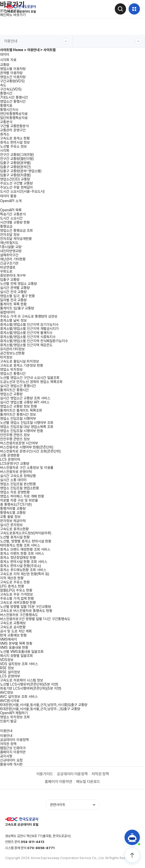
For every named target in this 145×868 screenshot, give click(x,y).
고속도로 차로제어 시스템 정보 (22, 680)
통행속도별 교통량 (13, 513)
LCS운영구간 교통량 (15, 464)
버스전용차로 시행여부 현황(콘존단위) (27, 447)
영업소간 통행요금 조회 (16, 230)
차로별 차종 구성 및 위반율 (19, 500)
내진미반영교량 (11, 251)
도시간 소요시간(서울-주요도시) (22, 191)
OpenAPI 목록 (11, 210)
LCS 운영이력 (10, 459)
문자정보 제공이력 (13, 521)
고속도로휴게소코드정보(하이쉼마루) (26, 533)
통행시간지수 (9, 110)
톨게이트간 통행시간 (14, 390)
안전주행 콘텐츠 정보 (15, 439)
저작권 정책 (8, 744)
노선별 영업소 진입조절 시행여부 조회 (27, 423)
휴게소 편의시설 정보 (15, 142)
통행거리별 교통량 (13, 508)
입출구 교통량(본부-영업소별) (21, 171)
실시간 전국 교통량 (13, 292)
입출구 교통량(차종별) (15, 175)
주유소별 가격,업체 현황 (17, 598)
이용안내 (36, 41)
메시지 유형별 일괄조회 (16, 656)
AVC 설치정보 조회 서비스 (19, 697)
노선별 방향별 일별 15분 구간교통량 (25, 607)
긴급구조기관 (9, 263)
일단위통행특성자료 (14, 118)
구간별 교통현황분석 (14, 126)
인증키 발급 (8, 721)
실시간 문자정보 (11, 525)
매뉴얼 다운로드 (88, 782)
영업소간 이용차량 (13, 77)
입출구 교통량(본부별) (15, 163)
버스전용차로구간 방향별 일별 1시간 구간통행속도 (35, 619)
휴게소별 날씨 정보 (13, 320)
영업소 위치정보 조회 (15, 717)
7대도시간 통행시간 (14, 97)
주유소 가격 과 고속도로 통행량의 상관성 (29, 316)
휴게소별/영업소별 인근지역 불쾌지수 (26, 333)
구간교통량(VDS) (12, 81)
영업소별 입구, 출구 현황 (17, 296)
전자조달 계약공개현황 (16, 239)
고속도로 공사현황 (13, 627)
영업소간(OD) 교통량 (15, 179)
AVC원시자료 (10, 701)
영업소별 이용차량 (13, 69)
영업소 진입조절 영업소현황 (19, 488)
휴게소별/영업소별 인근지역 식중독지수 (28, 337)
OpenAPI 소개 (11, 201)
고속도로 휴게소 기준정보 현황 (22, 365)
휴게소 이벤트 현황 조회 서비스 (22, 553)
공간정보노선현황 (12, 353)
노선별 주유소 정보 (13, 146)
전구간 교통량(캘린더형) (17, 159)
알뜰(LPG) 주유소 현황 (16, 590)
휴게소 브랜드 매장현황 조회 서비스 (25, 549)
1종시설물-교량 (11, 247)
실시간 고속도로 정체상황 (18, 476)
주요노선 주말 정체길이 (16, 187)
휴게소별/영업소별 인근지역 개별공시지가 (29, 329)
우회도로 (6, 271)
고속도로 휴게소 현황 (15, 138)
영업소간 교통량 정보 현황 (18, 406)
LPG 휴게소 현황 (12, 586)
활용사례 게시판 (11, 764)
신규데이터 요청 (11, 760)
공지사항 (6, 756)
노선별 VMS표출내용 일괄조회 (22, 652)
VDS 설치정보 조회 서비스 (19, 664)
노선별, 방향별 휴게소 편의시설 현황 (26, 541)
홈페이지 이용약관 (13, 752)
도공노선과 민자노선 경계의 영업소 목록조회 (31, 382)
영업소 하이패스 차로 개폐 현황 (22, 496)
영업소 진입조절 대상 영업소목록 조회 (27, 427)
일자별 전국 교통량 (13, 300)
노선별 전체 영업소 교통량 (18, 284)
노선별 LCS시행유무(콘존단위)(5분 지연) (29, 684)
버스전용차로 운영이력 (16, 472)
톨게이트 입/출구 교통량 (17, 308)
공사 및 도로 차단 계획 (16, 631)
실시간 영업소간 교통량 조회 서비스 (25, 398)
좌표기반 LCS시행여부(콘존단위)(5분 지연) (31, 688)
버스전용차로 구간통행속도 (19, 615)
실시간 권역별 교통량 (15, 288)
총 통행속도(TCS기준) (16, 504)
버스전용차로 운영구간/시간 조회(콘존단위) (30, 451)
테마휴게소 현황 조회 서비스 (20, 545)
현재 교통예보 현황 (13, 635)
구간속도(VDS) (11, 89)
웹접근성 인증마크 (13, 748)
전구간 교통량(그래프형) (17, 155)
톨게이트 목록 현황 (13, 304)
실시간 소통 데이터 (13, 480)
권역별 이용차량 (11, 73)
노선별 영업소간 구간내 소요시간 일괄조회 (30, 378)
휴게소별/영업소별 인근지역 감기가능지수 (29, 325)
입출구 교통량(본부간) (15, 167)
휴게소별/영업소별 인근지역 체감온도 (26, 345)
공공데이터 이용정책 (14, 740)
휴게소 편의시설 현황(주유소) (20, 566)
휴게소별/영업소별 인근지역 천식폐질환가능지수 (34, 341)
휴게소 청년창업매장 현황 (18, 558)
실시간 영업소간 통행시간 (18, 386)
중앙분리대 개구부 (13, 275)
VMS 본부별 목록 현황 (16, 643)
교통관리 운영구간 (13, 130)
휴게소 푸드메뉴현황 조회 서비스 (23, 570)
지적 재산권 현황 (12, 578)
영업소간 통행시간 (13, 101)
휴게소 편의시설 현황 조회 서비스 (24, 562)
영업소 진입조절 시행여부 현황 (22, 431)
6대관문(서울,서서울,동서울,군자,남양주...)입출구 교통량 (40, 709)
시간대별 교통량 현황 (15, 222)
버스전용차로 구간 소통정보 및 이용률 (27, 468)
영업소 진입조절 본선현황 (18, 484)
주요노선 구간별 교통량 (16, 183)
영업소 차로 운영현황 (15, 492)
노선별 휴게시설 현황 (15, 537)
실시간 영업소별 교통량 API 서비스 (25, 402)
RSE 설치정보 (10, 672)
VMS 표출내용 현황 (14, 647)
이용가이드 (45, 774)
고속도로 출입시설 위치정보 (19, 361)
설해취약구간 (9, 255)
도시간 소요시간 (11, 218)
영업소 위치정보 (11, 369)
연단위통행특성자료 (14, 114)
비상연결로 (8, 267)
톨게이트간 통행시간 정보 (18, 414)
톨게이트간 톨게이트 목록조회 (21, 410)
